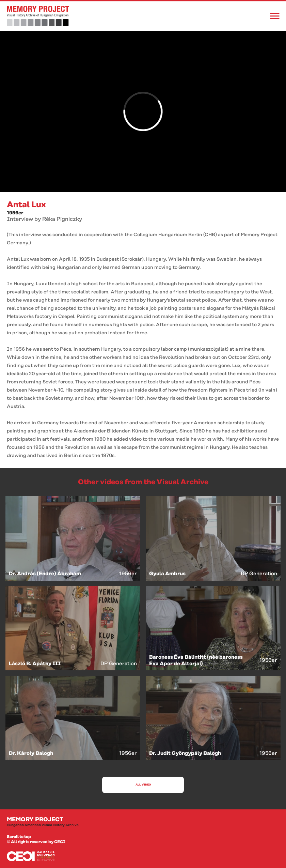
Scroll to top (19, 837)
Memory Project (143, 822)
